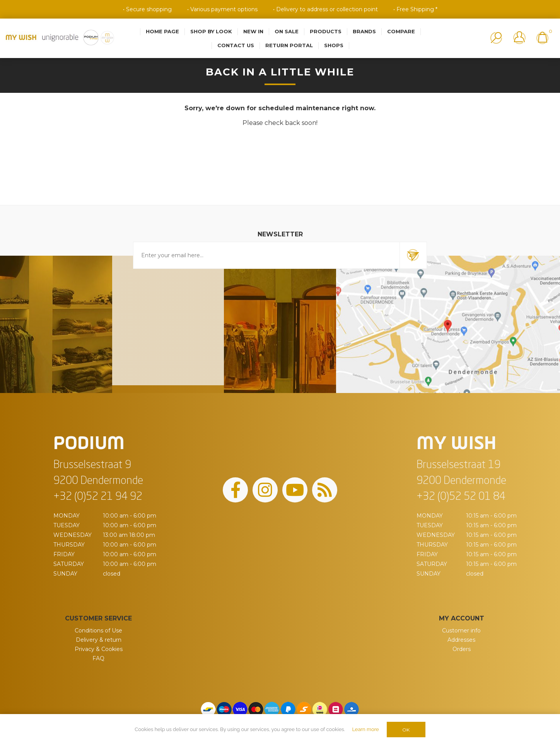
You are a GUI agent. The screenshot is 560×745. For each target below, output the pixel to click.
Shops (334, 45)
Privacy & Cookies (99, 649)
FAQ (98, 658)
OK (406, 730)
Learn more (365, 729)
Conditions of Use (98, 631)
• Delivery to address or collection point (325, 9)
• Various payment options (222, 9)
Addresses (461, 640)
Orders (462, 649)
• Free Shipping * (415, 9)
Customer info (461, 631)
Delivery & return (99, 640)
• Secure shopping (147, 9)
